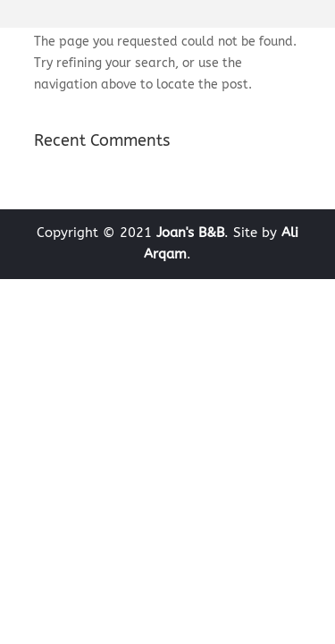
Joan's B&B (190, 233)
